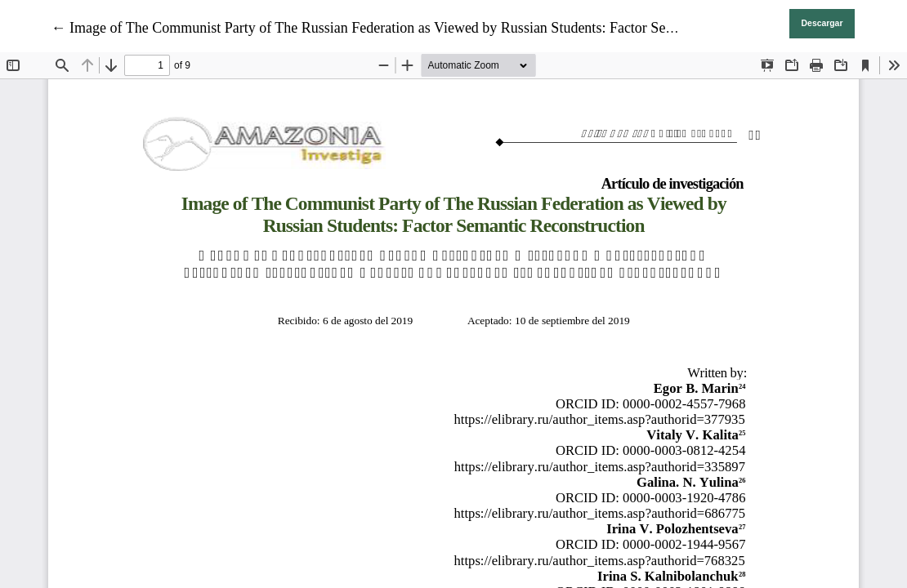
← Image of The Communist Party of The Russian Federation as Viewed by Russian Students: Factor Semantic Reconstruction (425, 28)
